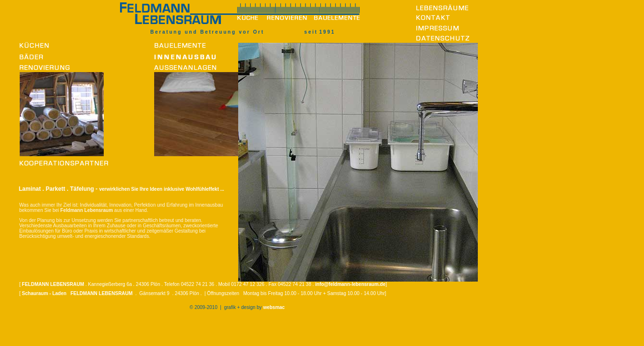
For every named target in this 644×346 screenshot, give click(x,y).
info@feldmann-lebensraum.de (350, 284)
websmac (274, 307)
